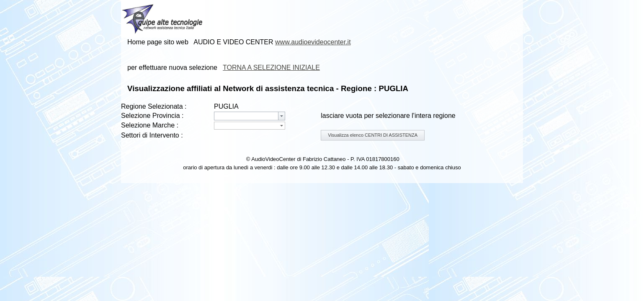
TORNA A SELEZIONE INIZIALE (271, 68)
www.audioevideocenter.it (313, 42)
